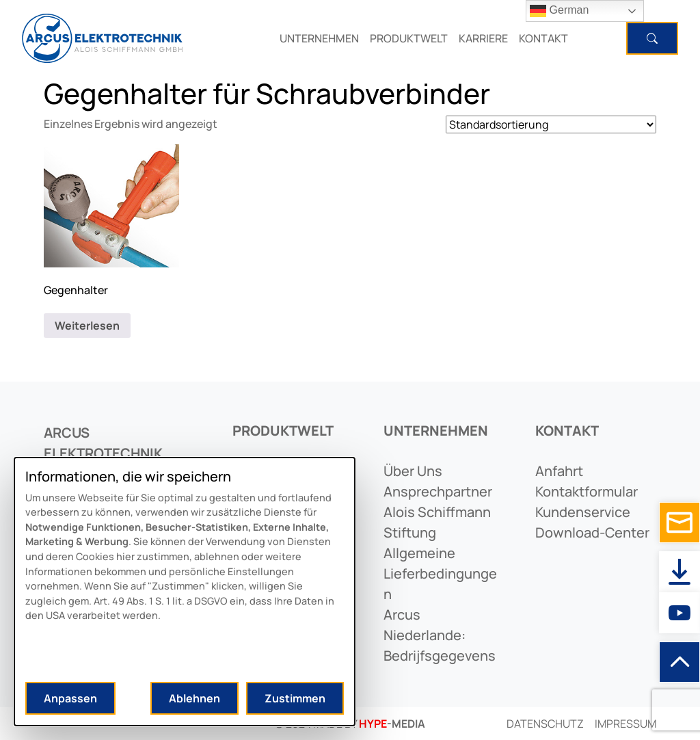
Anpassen (70, 698)
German (559, 11)
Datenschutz (545, 724)
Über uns (413, 471)
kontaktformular (587, 491)
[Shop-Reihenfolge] (551, 124)
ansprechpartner (438, 491)
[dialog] (185, 592)
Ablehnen (194, 698)
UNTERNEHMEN (319, 38)
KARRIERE (483, 38)
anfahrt (559, 471)
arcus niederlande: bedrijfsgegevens (440, 635)
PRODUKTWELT (409, 38)
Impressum (625, 724)
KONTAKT (543, 38)
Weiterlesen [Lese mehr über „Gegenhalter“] (87, 326)
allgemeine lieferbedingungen (440, 573)
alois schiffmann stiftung (437, 522)
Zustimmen (295, 698)
